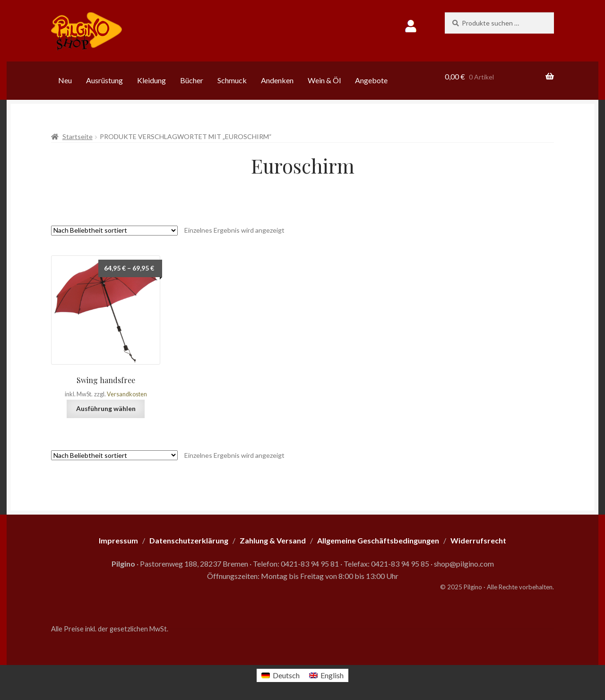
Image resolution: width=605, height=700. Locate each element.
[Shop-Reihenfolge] (114, 231)
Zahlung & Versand (273, 540)
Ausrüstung (104, 80)
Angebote (371, 80)
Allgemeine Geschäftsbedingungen (378, 540)
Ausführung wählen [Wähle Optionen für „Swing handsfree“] (106, 408)
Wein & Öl (324, 80)
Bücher (192, 80)
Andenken (277, 80)
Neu (65, 80)
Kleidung (151, 80)
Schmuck (232, 80)
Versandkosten (127, 394)
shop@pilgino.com (464, 564)
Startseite (78, 136)
